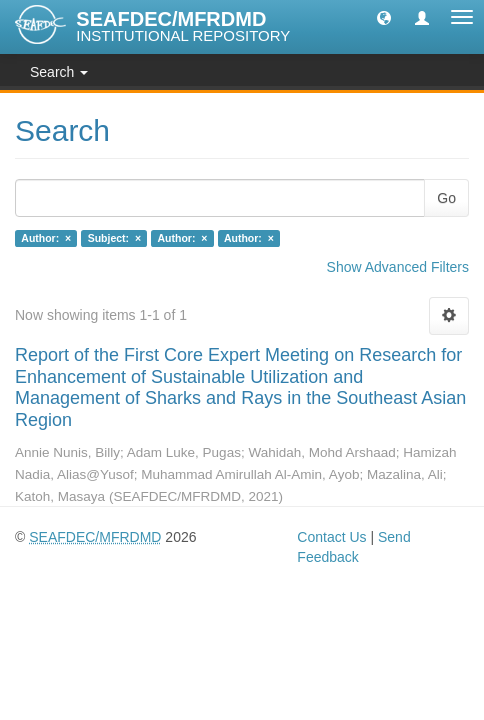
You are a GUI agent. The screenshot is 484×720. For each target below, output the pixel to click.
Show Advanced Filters (398, 267)
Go (446, 198)
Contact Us (331, 537)
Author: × (46, 238)
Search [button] (59, 72)
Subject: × (114, 238)
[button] (384, 17)
